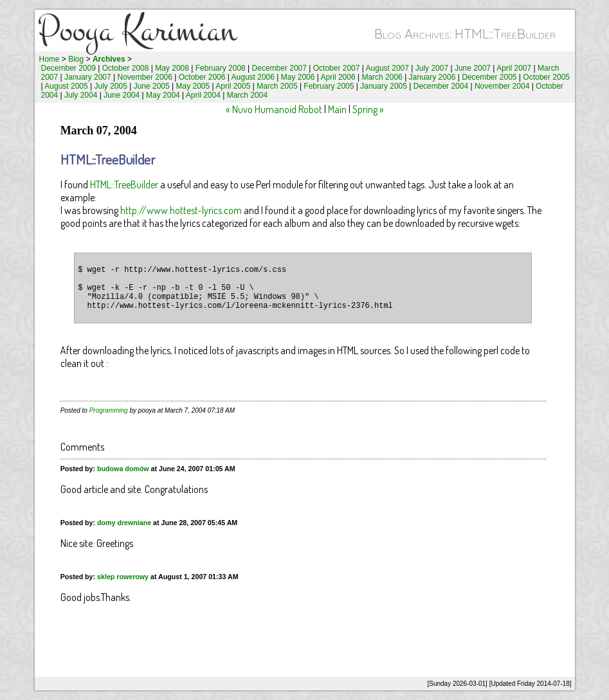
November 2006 (145, 77)
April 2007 (514, 68)
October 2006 (202, 77)
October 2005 (546, 77)
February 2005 (329, 86)
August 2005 (66, 86)
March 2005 (277, 86)
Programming (109, 410)
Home (50, 59)
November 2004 (502, 86)
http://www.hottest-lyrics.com (181, 210)
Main (337, 109)
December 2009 (68, 68)
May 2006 (298, 77)
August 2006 (253, 77)
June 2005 (152, 86)
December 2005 (489, 77)
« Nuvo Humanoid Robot (274, 109)
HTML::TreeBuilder (124, 184)
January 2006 (432, 77)
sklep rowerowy (123, 577)
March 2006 (382, 77)
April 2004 (203, 95)
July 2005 (110, 86)
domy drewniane (124, 523)
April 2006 (338, 77)
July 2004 (81, 95)
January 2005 (384, 86)
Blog (76, 59)
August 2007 (387, 68)
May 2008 (172, 68)
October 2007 (337, 68)
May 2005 (193, 86)
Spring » (368, 109)
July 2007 (432, 68)
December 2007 (279, 68)
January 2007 (88, 77)
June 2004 (122, 95)
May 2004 (163, 95)
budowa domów (123, 469)
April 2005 (233, 86)
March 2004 (247, 95)
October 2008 (126, 68)
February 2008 (221, 68)
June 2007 (473, 68)
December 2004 (441, 86)
